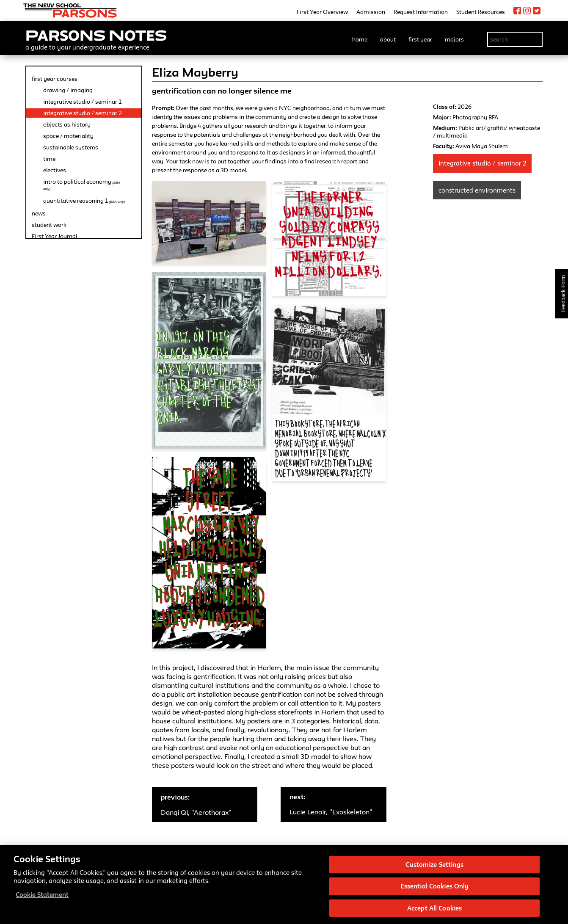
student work (49, 225)
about (388, 39)
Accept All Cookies (434, 912)
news (39, 213)
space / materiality (68, 136)
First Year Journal (54, 236)
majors (454, 39)
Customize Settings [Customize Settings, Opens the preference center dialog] (434, 868)
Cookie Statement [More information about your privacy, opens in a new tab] (42, 898)
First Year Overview (322, 12)
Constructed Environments (477, 190)
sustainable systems (71, 147)
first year (420, 39)
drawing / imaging (68, 90)
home (360, 39)
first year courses (55, 79)
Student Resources (481, 12)
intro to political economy (82, 185)
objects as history (67, 124)
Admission (371, 12)
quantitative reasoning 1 (84, 201)
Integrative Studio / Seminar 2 (482, 163)
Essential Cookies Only (435, 890)
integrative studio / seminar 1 (82, 102)
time (49, 159)
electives (55, 170)
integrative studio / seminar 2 (83, 113)
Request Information (421, 12)
